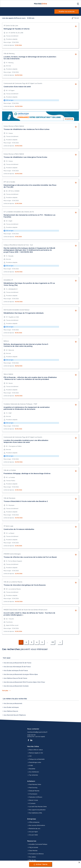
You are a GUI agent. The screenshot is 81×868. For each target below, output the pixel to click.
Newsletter (31, 769)
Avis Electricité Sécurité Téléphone (14, 715)
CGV (29, 756)
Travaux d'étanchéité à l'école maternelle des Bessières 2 (26, 501)
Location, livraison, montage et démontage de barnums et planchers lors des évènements (30, 58)
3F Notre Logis (8, 526)
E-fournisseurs (32, 794)
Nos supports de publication (36, 810)
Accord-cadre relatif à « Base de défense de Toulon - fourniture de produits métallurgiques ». (29, 614)
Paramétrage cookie (34, 762)
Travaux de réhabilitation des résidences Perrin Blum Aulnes (27, 129)
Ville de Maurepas (9, 498)
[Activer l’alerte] (40, 864)
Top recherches (33, 775)
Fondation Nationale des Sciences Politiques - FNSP (20, 404)
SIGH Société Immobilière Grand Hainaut (17, 310)
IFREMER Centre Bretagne (12, 554)
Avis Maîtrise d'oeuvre (10, 711)
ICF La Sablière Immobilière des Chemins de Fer (19, 212)
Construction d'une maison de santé (17, 87)
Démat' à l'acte (33, 800)
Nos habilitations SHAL (35, 813)
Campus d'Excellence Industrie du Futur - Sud (18, 245)
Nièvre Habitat (8, 374)
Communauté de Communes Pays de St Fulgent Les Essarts (23, 83)
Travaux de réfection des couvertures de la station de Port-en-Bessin (30, 557)
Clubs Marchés (32, 851)
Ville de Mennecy (9, 54)
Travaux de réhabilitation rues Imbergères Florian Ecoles (25, 157)
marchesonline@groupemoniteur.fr (37, 732)
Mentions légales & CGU (35, 753)
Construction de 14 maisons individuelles (19, 529)
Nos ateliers (32, 857)
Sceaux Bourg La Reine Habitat (14, 126)
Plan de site (32, 860)
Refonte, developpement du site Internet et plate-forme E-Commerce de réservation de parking (26, 345)
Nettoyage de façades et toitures (17, 29)
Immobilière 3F (8, 280)
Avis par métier (33, 835)
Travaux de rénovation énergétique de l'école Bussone (25, 585)
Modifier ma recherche (67, 12)
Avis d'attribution (33, 772)
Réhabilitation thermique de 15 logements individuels (24, 313)
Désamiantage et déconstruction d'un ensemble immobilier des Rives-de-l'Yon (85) (30, 186)
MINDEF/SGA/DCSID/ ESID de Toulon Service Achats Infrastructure (25, 610)
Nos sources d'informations (36, 825)
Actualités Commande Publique (37, 844)
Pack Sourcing (32, 788)
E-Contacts (31, 803)
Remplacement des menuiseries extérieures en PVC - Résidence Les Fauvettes (29, 216)
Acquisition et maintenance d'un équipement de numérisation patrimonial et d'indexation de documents (27, 408)
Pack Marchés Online (34, 784)
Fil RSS (30, 766)
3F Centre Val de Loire (11, 26)
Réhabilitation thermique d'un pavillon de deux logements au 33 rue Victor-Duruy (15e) (29, 284)
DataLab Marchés (33, 791)
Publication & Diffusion (35, 797)
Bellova (6, 341)
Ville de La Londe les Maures (13, 582)
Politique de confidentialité (36, 759)
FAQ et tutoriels (33, 847)
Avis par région (33, 832)
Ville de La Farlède (10, 470)
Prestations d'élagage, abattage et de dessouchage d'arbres (27, 473)
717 (53, 642)
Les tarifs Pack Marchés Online (37, 807)
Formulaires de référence (35, 854)
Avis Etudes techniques (10, 707)
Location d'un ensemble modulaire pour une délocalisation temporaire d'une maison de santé (26, 441)
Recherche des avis (34, 829)
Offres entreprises (33, 822)
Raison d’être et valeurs (35, 750)
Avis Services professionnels (12, 703)
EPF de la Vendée (9, 182)
